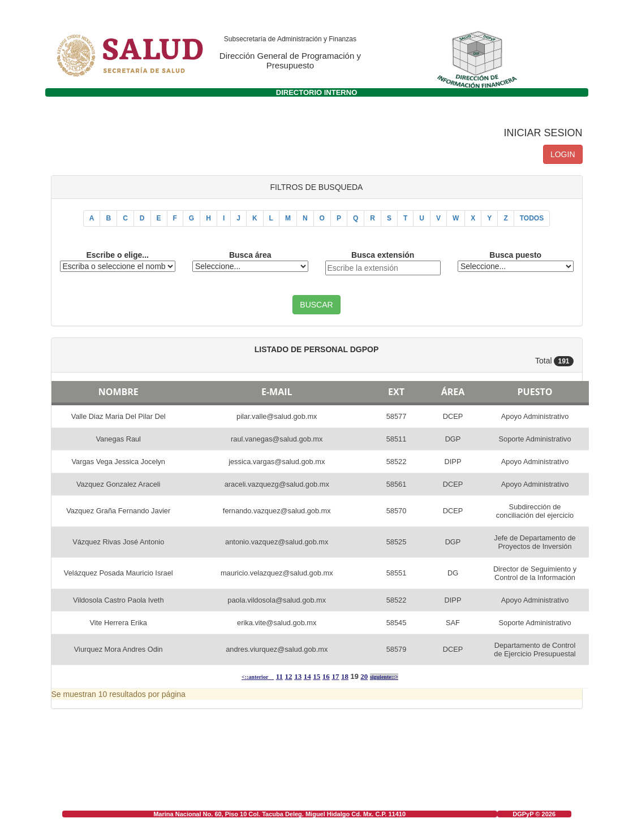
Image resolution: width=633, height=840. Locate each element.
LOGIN (563, 154)
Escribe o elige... (118, 255)
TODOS (532, 218)
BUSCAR (316, 305)
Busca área (250, 255)
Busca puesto (515, 255)
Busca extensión (383, 255)
